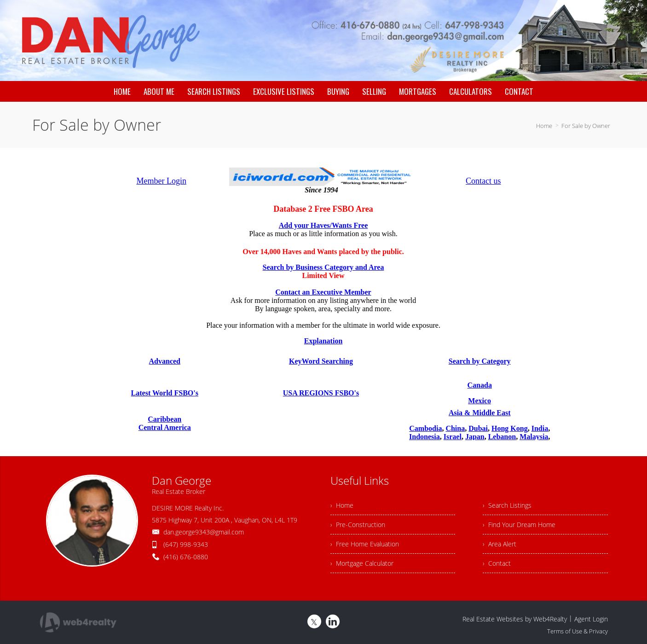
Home (544, 126)
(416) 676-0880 (186, 557)
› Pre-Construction (358, 525)
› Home (342, 505)
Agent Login (591, 619)
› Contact (497, 563)
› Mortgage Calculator (362, 563)
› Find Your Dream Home (519, 525)
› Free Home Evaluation (365, 544)
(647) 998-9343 (186, 544)
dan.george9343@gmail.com (204, 532)
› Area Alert (500, 544)
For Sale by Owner (586, 126)
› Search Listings (507, 505)
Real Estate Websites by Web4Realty (515, 619)
